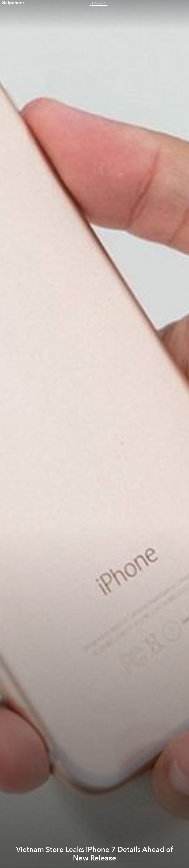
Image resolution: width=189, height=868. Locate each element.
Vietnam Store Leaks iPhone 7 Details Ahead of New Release (94, 854)
